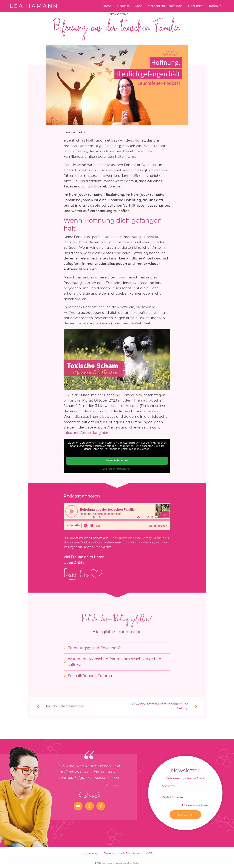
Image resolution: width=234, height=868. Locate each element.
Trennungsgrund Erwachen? (94, 648)
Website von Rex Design (128, 863)
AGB (149, 853)
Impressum (90, 853)
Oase (138, 6)
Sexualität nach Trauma (90, 676)
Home (107, 6)
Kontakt (215, 6)
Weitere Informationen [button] (117, 469)
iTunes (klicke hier (121, 538)
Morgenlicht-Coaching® (165, 6)
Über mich (196, 6)
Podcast (123, 6)
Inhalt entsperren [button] (117, 460)
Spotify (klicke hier (155, 538)
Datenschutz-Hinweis (195, 805)
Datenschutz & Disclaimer (122, 853)
